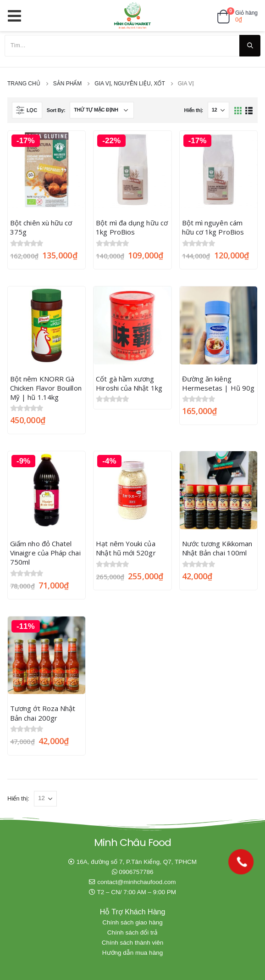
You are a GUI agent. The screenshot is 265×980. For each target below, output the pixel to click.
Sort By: (56, 110)
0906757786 (136, 872)
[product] (47, 170)
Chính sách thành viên (132, 943)
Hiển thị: (193, 110)
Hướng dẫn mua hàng (132, 953)
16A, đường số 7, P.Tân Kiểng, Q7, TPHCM (137, 862)
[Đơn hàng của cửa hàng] (102, 110)
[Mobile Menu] (17, 16)
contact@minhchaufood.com (136, 882)
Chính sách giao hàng (132, 922)
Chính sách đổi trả (133, 932)
